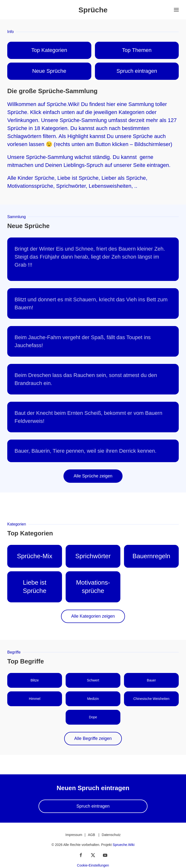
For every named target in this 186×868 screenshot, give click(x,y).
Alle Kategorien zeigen (93, 616)
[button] (176, 10)
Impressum (74, 835)
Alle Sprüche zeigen (93, 476)
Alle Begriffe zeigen (93, 738)
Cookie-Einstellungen (93, 865)
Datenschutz (111, 835)
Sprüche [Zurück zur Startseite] (93, 10)
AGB (92, 835)
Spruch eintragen (93, 806)
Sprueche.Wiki (124, 845)
